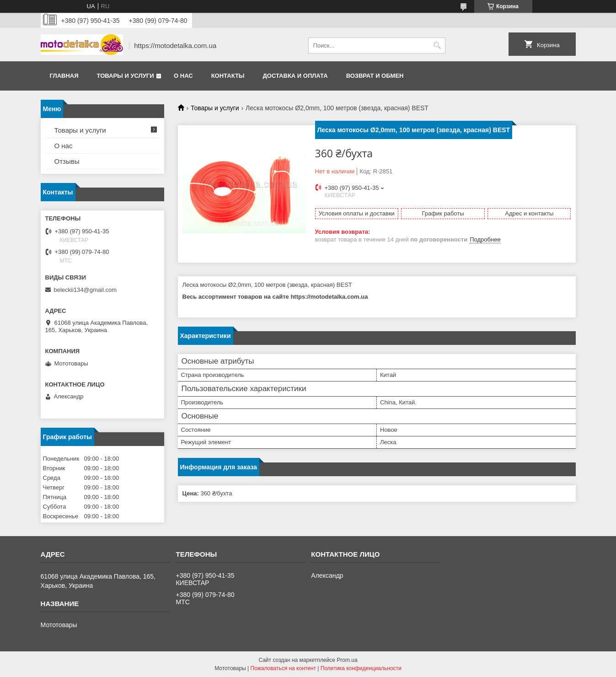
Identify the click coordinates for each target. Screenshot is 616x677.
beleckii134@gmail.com (85, 290)
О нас (183, 76)
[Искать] (437, 46)
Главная (64, 76)
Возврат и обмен (375, 76)
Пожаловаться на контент (283, 668)
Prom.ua (347, 660)
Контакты (228, 76)
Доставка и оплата (295, 76)
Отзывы (67, 161)
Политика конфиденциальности (361, 668)
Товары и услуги (126, 76)
